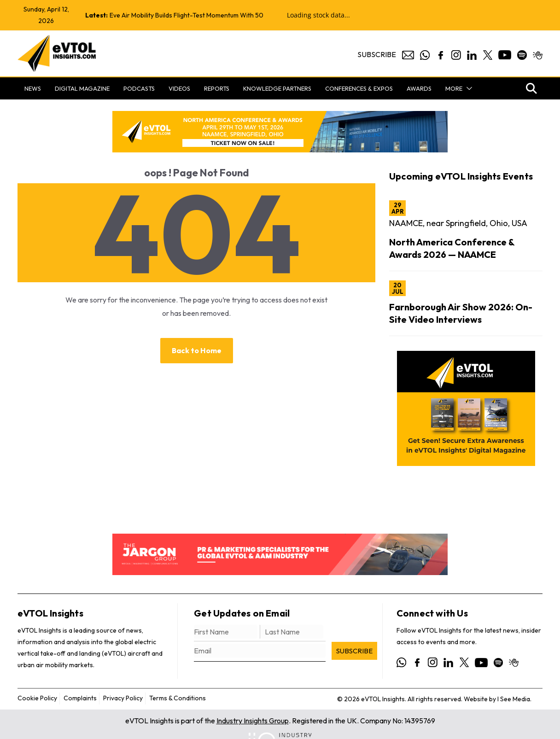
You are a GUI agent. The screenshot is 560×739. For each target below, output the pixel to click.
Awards (419, 88)
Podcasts (139, 88)
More (454, 88)
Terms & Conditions (178, 698)
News (33, 88)
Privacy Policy (123, 698)
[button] (467, 88)
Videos (179, 88)
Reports (217, 88)
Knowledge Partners (277, 88)
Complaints (80, 698)
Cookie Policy (37, 698)
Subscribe (377, 54)
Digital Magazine (82, 88)
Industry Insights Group (253, 721)
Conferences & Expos (359, 88)
